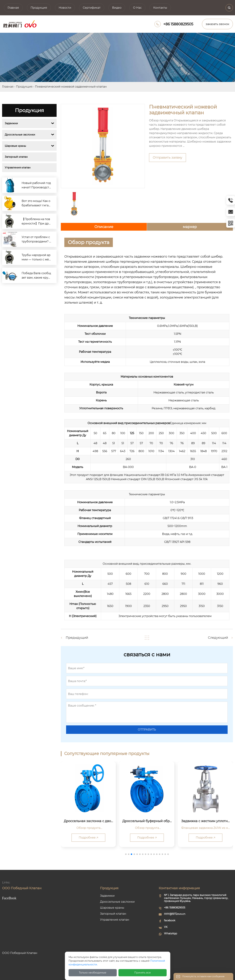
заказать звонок (217, 24)
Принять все (143, 973)
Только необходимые (93, 973)
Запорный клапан (16, 157)
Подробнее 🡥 (88, 838)
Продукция (24, 87)
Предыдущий (77, 638)
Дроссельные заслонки (20, 135)
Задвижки (11, 123)
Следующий (218, 638)
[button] (126, 854)
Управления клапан (18, 168)
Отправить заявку (168, 158)
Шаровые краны (15, 146)
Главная (8, 87)
